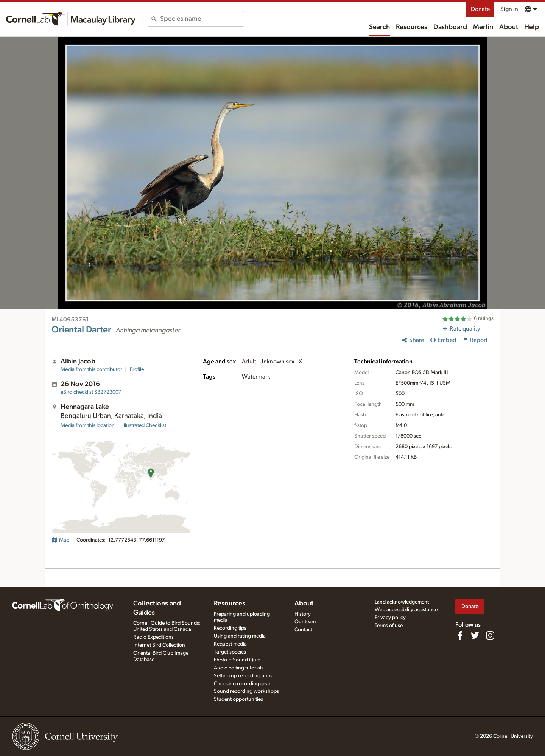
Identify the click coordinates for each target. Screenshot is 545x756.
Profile (137, 369)
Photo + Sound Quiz (237, 660)
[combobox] (202, 19)
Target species (230, 652)
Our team (305, 622)
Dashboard (450, 27)
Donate (480, 9)
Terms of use (389, 626)
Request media (230, 644)
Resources (412, 27)
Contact (303, 630)
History (303, 614)
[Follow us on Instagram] (490, 635)
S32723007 (91, 392)
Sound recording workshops (246, 691)
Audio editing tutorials (239, 668)
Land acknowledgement (402, 602)
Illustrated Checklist (144, 425)
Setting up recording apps (243, 676)
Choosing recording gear (242, 684)
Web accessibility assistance (406, 610)
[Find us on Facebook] (460, 635)
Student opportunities (238, 699)
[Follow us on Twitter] (475, 635)
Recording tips (230, 628)
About (509, 27)
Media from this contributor (91, 369)
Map (60, 540)
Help (532, 27)
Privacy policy (390, 618)
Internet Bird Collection (159, 645)
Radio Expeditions (153, 637)
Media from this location (88, 425)
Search (379, 27)
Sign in (509, 9)
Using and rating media (240, 636)
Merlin (483, 27)
